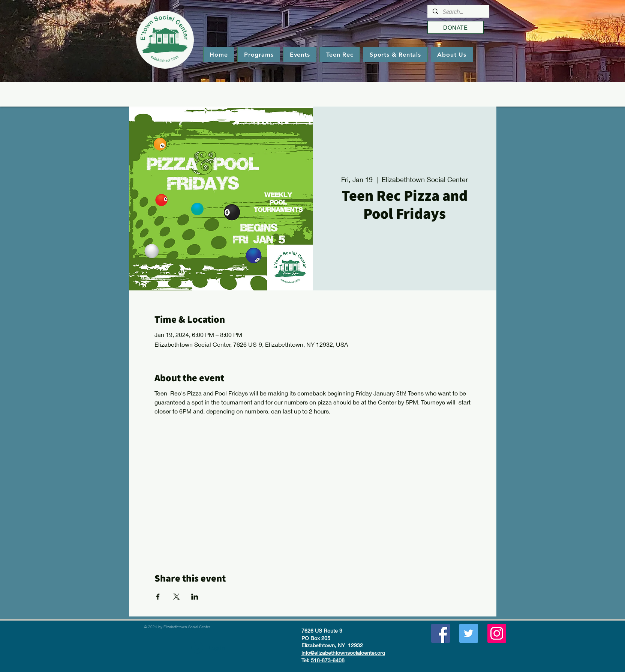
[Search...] (458, 12)
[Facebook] (441, 633)
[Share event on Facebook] (158, 597)
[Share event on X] (176, 597)
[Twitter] (469, 633)
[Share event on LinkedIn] (195, 597)
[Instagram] (497, 633)
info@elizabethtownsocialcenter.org (343, 653)
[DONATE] (456, 27)
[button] (259, 55)
